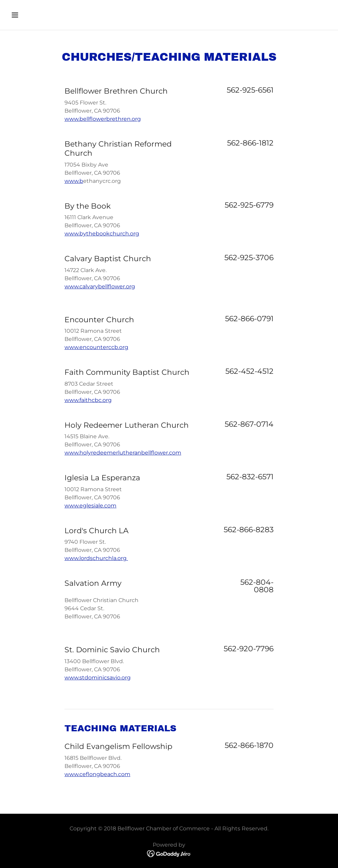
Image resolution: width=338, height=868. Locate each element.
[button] (45, 15)
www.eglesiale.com (90, 506)
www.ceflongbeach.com (97, 774)
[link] (169, 854)
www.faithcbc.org (88, 400)
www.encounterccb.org (96, 347)
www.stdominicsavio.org (98, 678)
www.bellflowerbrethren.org (103, 119)
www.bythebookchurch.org (102, 234)
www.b (74, 181)
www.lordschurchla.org (96, 558)
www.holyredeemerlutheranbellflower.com (123, 453)
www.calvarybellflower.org (100, 286)
